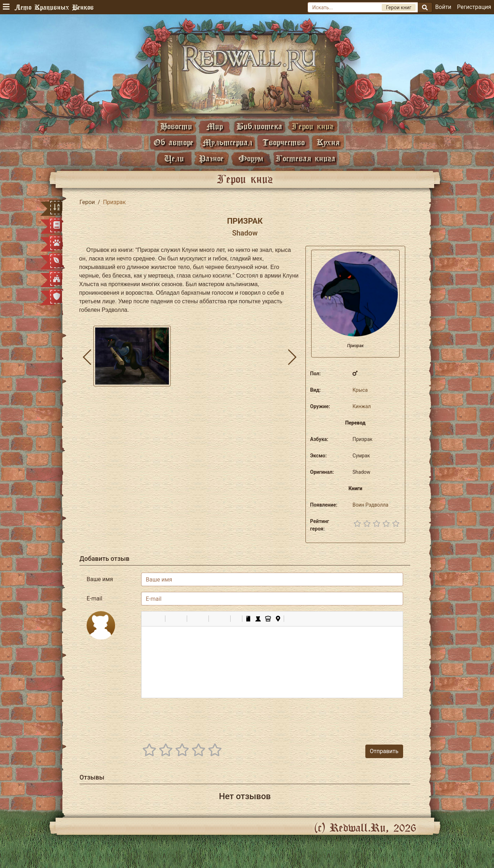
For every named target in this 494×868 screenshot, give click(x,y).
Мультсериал (227, 142)
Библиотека (259, 126)
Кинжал (362, 406)
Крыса (360, 390)
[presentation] (349, 718)
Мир (215, 126)
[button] (149, 619)
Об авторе (174, 142)
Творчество (284, 142)
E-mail (94, 598)
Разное (211, 158)
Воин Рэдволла (370, 505)
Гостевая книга (305, 158)
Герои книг (313, 126)
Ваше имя (100, 579)
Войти (443, 7)
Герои (87, 202)
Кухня (328, 142)
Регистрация (474, 7)
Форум (251, 158)
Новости (176, 126)
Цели (174, 158)
